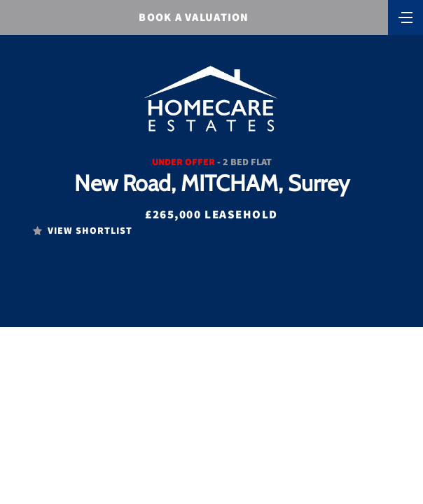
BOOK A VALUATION (194, 17)
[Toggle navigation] (405, 16)
